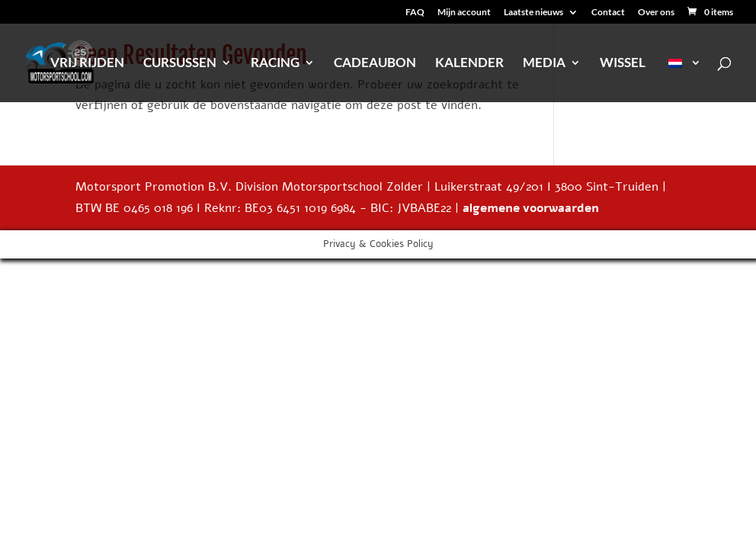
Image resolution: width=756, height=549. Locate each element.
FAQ (415, 13)
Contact (608, 13)
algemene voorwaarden (531, 208)
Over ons (656, 13)
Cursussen (180, 64)
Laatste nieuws (533, 13)
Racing (275, 64)
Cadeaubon (375, 64)
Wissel (623, 64)
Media (544, 64)
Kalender (469, 64)
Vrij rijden (87, 64)
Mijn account (464, 13)
